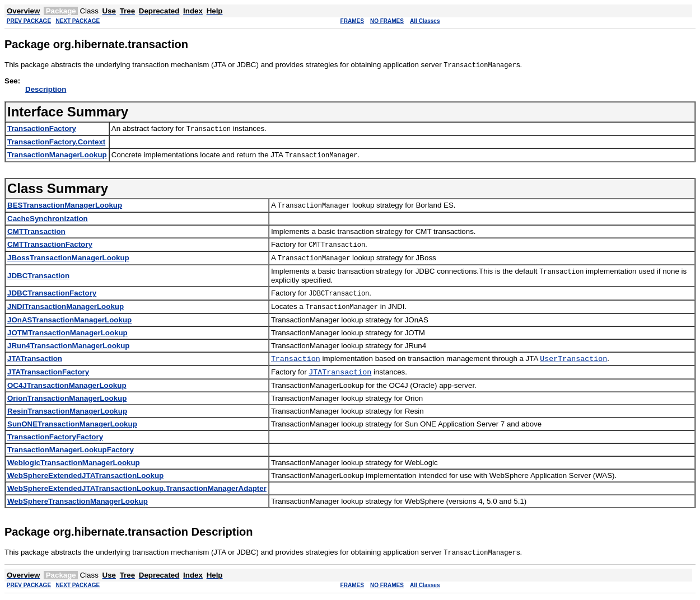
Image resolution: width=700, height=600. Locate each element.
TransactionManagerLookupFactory (71, 452)
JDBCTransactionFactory (52, 293)
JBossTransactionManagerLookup (68, 258)
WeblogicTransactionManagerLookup (74, 465)
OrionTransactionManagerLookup (67, 400)
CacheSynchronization (48, 219)
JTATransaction (35, 359)
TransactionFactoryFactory (55, 439)
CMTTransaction (36, 231)
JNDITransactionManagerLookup (66, 306)
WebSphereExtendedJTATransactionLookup (85, 478)
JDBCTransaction (38, 276)
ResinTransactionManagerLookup (67, 413)
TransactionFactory (42, 128)
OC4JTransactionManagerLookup (67, 388)
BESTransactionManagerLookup (65, 205)
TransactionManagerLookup (57, 155)
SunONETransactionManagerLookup (72, 426)
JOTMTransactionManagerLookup (67, 333)
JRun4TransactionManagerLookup (68, 346)
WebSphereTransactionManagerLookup (78, 503)
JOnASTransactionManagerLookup (69, 320)
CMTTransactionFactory (50, 244)
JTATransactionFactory (48, 374)
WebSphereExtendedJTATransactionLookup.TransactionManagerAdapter (137, 491)
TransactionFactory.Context (56, 142)
